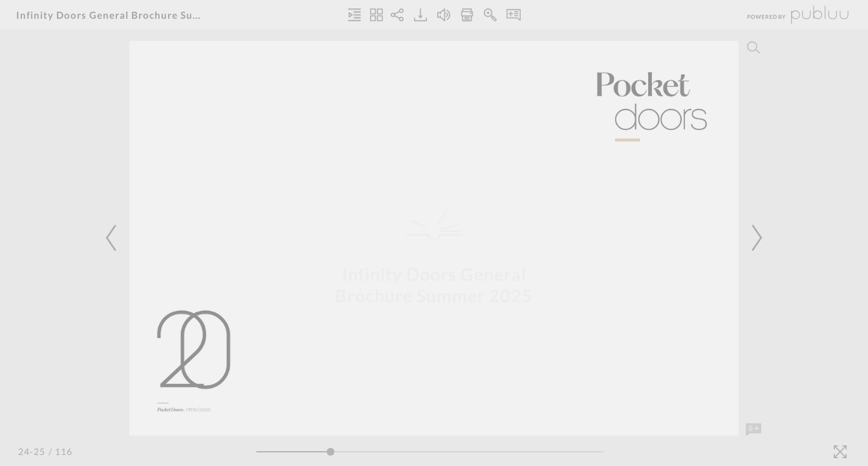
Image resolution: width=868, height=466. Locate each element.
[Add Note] (754, 430)
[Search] (754, 47)
